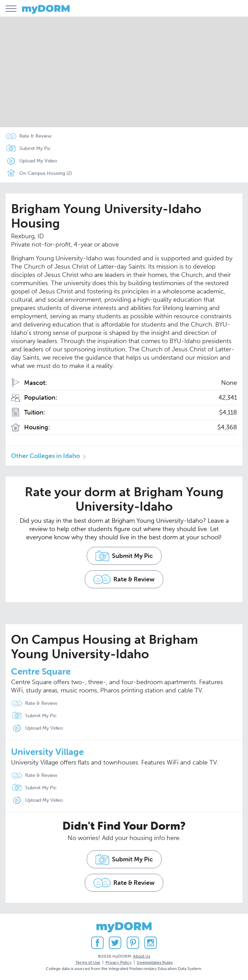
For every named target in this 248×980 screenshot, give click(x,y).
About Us (142, 956)
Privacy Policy (118, 962)
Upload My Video (38, 161)
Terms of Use (88, 962)
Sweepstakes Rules (155, 962)
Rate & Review (35, 136)
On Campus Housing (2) (37, 173)
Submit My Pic (35, 148)
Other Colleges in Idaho (45, 456)
